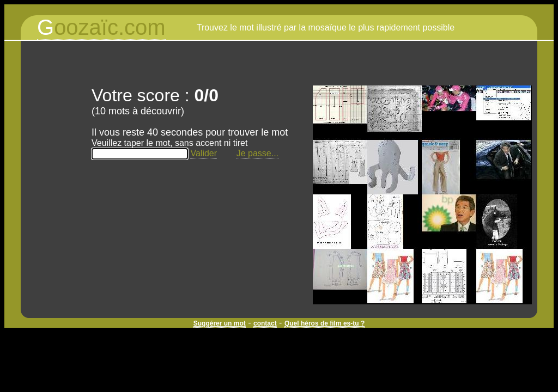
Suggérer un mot (220, 323)
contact (265, 323)
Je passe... (257, 153)
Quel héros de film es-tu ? (325, 323)
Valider (204, 153)
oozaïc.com (101, 27)
